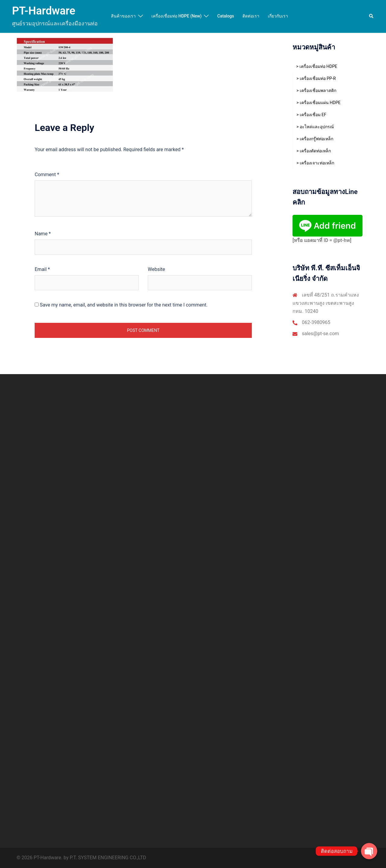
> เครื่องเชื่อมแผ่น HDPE (318, 103)
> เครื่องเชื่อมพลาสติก (316, 91)
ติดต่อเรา (251, 16)
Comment (47, 175)
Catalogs (226, 16)
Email (42, 269)
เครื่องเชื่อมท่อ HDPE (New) (176, 16)
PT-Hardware (44, 11)
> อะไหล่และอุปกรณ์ (315, 127)
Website (156, 269)
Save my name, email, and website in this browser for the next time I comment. (124, 305)
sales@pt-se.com (320, 334)
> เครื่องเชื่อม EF (311, 115)
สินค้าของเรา (123, 16)
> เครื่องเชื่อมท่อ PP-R (316, 78)
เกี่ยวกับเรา (278, 16)
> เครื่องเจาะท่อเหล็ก (315, 163)
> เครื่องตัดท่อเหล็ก (314, 151)
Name (43, 234)
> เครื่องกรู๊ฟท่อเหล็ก (315, 139)
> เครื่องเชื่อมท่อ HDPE (317, 66)
